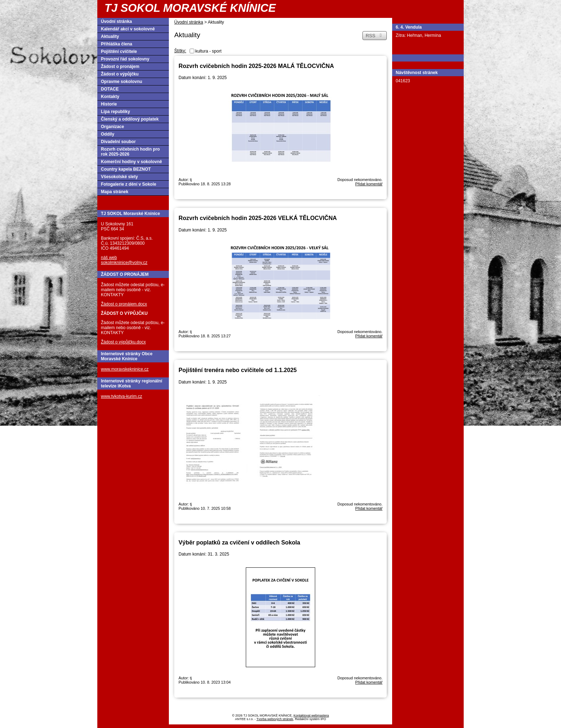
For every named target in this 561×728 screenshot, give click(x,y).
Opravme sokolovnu (121, 82)
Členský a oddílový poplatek (130, 119)
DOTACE (110, 89)
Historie (109, 104)
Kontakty (110, 97)
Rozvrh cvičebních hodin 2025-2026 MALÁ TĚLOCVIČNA (256, 66)
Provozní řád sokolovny (125, 59)
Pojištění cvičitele (119, 52)
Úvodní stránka (189, 22)
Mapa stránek (115, 192)
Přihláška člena (116, 44)
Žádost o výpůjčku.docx (123, 342)
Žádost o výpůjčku (120, 74)
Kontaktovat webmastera (311, 715)
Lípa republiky (115, 112)
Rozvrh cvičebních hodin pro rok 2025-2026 (130, 152)
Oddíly (108, 134)
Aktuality (110, 36)
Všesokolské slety (119, 177)
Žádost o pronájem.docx (124, 304)
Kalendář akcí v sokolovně (128, 29)
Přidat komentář (369, 184)
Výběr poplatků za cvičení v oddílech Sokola (239, 542)
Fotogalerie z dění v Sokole (129, 184)
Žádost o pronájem (120, 67)
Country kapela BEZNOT (126, 169)
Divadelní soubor (118, 142)
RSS (375, 36)
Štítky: (180, 51)
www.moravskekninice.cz (125, 369)
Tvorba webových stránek (275, 719)
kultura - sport (208, 51)
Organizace (113, 127)
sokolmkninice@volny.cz (124, 263)
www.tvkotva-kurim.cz (121, 396)
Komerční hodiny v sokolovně (131, 162)
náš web (109, 258)
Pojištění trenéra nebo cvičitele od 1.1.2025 (238, 370)
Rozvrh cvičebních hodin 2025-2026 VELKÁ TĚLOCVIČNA (258, 218)
